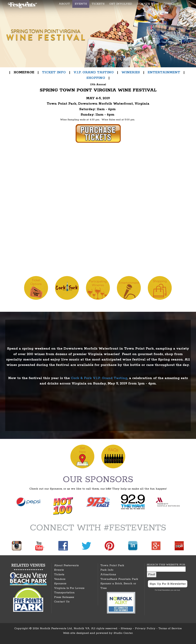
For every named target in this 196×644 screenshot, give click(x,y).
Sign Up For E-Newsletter (168, 584)
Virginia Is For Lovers (69, 588)
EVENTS (81, 4)
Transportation (64, 593)
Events (59, 570)
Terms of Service (170, 628)
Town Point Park (112, 565)
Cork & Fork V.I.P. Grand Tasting (99, 378)
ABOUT (64, 4)
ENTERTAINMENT (164, 72)
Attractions (108, 574)
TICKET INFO (54, 72)
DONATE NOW (148, 4)
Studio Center (123, 633)
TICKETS (98, 4)
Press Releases (64, 597)
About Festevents (66, 565)
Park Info (107, 570)
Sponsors (60, 584)
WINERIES (131, 72)
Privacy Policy (145, 628)
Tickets (59, 574)
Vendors (60, 579)
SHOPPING (96, 78)
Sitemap (126, 628)
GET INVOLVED (121, 4)
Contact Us (62, 602)
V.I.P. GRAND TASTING (94, 72)
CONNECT (171, 4)
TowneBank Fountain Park (119, 579)
